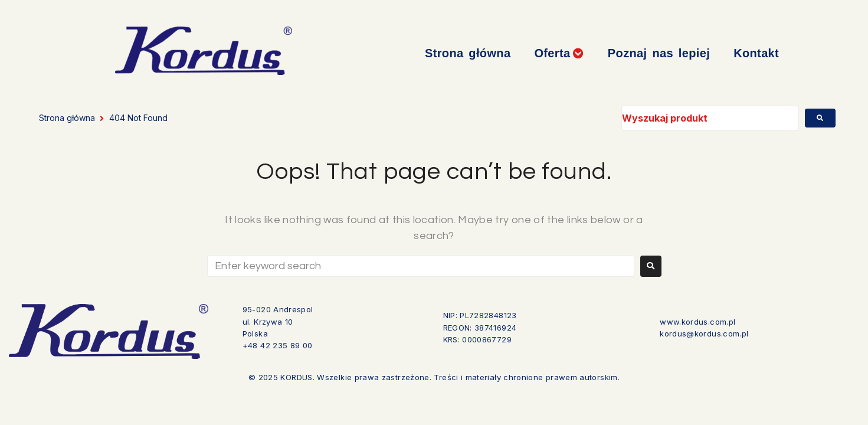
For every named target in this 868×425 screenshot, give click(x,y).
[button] (559, 53)
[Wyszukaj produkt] (710, 118)
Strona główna (67, 118)
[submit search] (820, 118)
